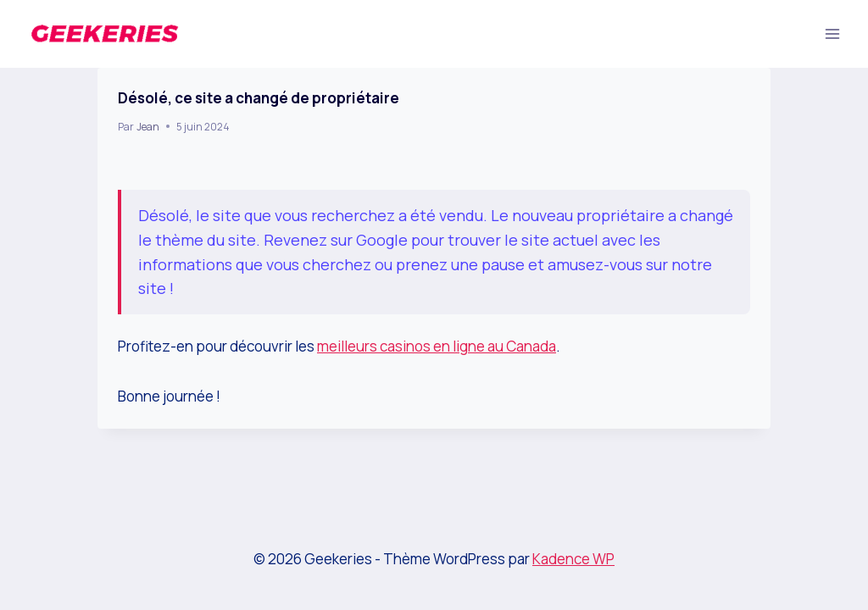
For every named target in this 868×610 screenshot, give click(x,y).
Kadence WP (573, 559)
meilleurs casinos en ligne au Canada (437, 346)
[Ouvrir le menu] (832, 33)
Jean (148, 127)
